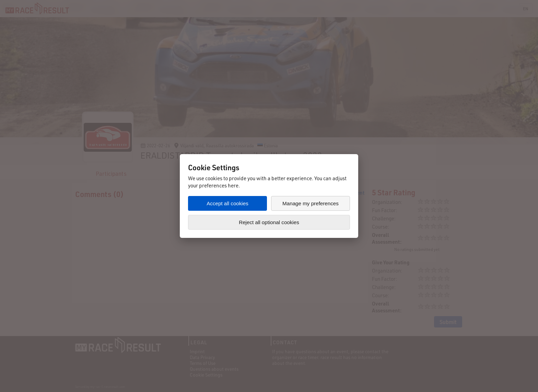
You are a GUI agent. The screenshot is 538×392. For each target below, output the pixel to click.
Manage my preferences (311, 203)
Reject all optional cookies (269, 222)
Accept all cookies (227, 203)
